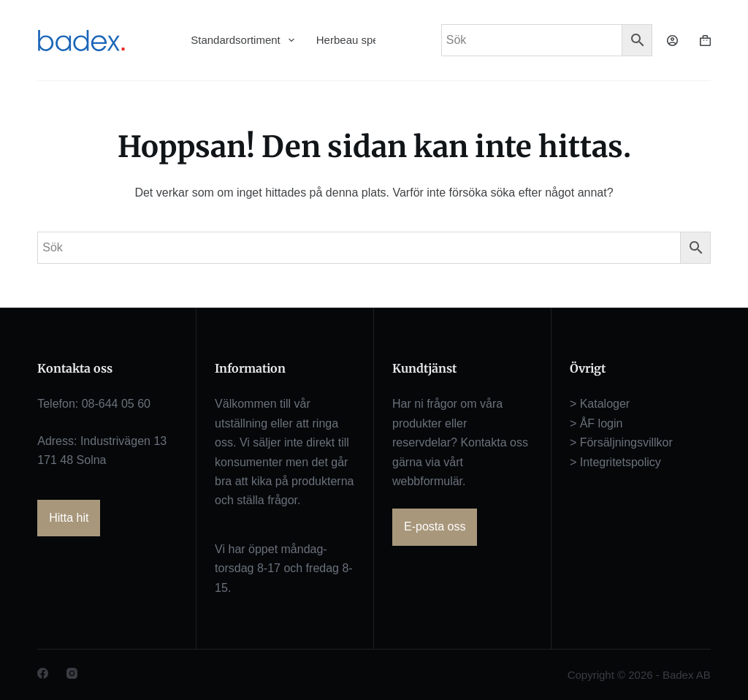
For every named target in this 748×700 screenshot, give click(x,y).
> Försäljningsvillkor (621, 442)
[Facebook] (43, 673)
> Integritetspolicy (615, 462)
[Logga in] (672, 41)
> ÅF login (596, 423)
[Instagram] (72, 673)
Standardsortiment (243, 40)
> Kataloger (600, 404)
